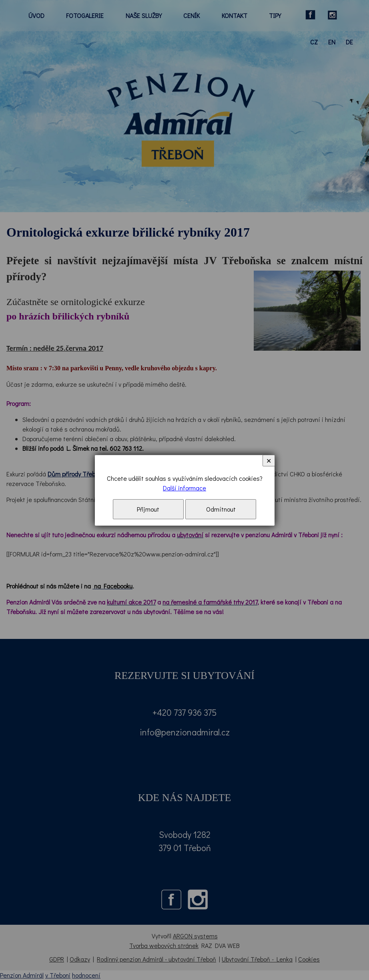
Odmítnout (221, 509)
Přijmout (148, 509)
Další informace (184, 488)
